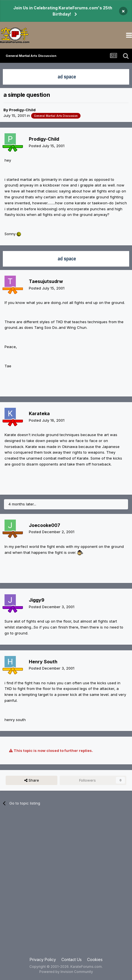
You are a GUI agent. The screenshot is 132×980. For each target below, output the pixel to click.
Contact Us (72, 959)
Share (32, 780)
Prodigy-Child (22, 110)
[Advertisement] (66, 885)
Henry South (43, 662)
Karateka (39, 413)
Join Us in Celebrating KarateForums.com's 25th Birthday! (63, 11)
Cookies (95, 959)
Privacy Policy (43, 959)
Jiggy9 (37, 600)
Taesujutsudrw (46, 281)
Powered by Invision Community (66, 972)
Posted (47, 146)
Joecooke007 (45, 525)
